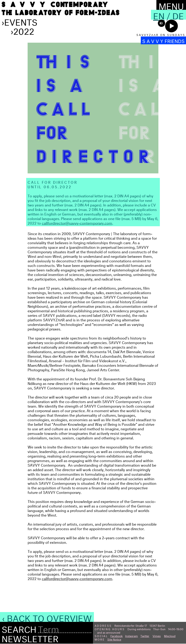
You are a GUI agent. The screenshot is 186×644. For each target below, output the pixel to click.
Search (19, 628)
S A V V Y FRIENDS (163, 40)
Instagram (132, 636)
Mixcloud (170, 636)
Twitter (145, 636)
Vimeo (157, 636)
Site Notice (114, 639)
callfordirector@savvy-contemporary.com (77, 223)
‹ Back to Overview (47, 617)
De (178, 15)
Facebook (117, 636)
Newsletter (30, 637)
